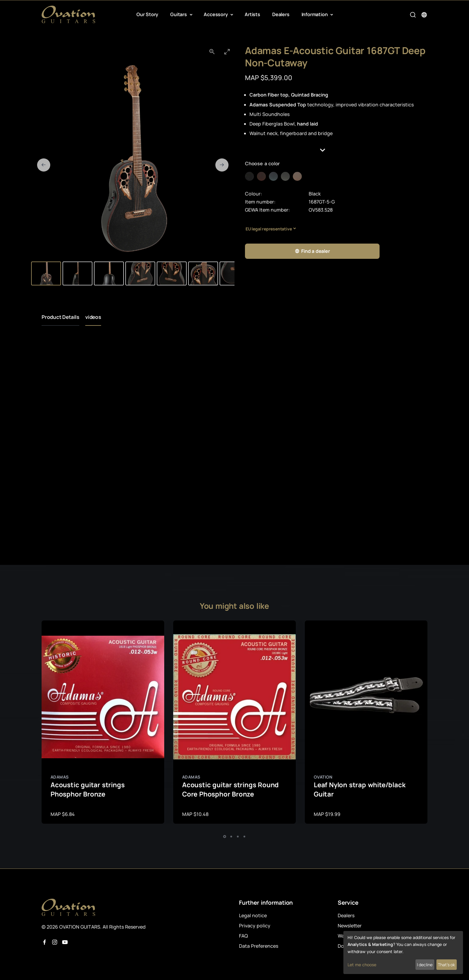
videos (93, 317)
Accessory (216, 14)
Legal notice (253, 915)
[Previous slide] (44, 165)
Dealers (281, 14)
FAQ (243, 936)
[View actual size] (212, 52)
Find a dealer (312, 251)
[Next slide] (222, 165)
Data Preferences (259, 946)
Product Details (60, 317)
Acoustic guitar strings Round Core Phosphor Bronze (230, 789)
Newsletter (350, 926)
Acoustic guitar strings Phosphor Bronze (87, 789)
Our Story (147, 14)
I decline (425, 965)
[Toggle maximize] (227, 52)
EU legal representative (269, 229)
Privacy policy (255, 926)
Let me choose (362, 965)
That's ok (446, 965)
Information (315, 14)
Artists (252, 14)
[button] (336, 150)
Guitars (179, 14)
